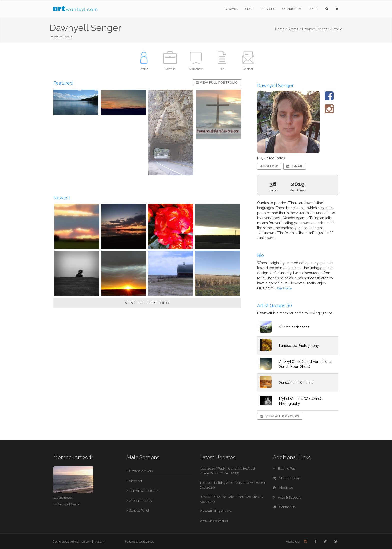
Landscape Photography (299, 346)
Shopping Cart (287, 478)
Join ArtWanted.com (144, 491)
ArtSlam (99, 542)
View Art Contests (214, 521)
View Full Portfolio (217, 83)
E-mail (295, 166)
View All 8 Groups (280, 416)
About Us (283, 488)
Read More (284, 288)
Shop (249, 9)
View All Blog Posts (215, 511)
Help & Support (287, 498)
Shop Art (136, 481)
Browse (231, 9)
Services (268, 9)
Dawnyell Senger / (317, 29)
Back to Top (284, 469)
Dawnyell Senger (69, 504)
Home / (281, 29)
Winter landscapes (294, 327)
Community (292, 9)
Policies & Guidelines (140, 542)
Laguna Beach (63, 498)
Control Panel (139, 511)
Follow (269, 166)
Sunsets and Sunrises (296, 383)
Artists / (295, 29)
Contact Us (284, 507)
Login (313, 9)
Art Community (141, 501)
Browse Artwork (141, 471)
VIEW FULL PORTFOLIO (147, 303)
